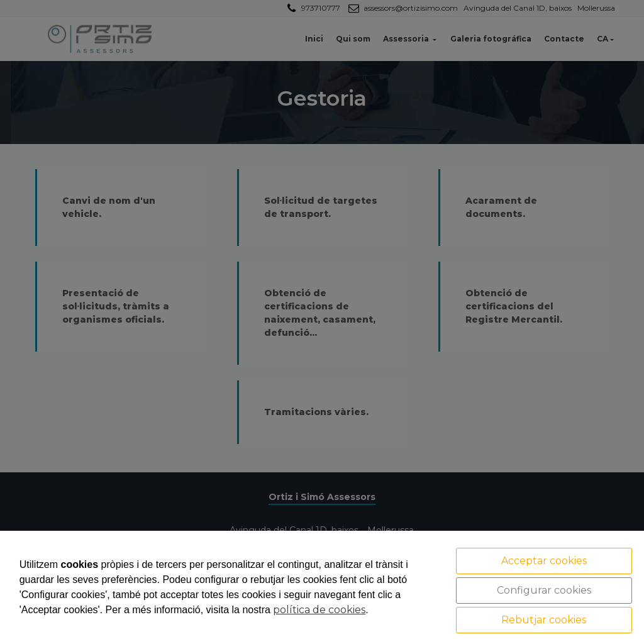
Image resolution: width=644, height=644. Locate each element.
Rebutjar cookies (544, 620)
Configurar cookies (544, 590)
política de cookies (319, 610)
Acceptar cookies (544, 561)
